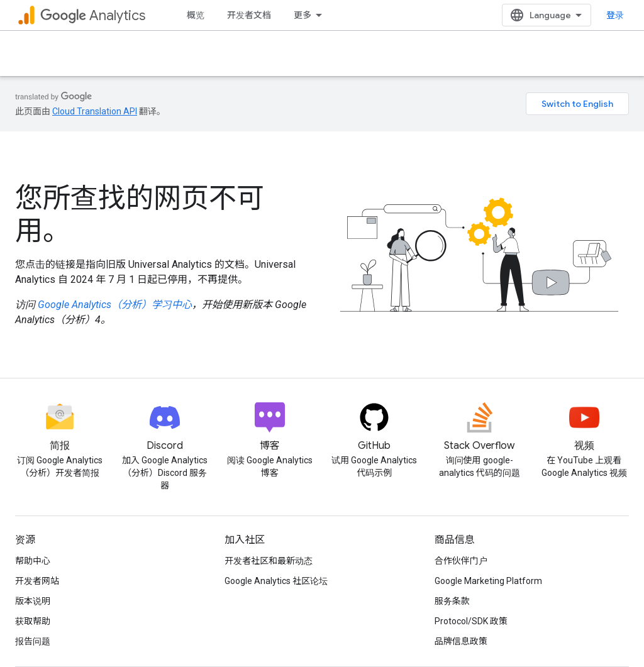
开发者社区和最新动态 (269, 561)
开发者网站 (37, 581)
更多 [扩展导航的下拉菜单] (303, 15)
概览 (196, 15)
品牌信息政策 (461, 641)
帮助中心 (33, 561)
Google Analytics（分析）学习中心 (115, 305)
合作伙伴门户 (461, 561)
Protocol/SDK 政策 (471, 621)
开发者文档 (249, 15)
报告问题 (33, 641)
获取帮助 (33, 621)
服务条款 (452, 601)
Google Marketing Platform (488, 581)
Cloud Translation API (95, 111)
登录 (615, 15)
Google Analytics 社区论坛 (276, 581)
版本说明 (33, 601)
